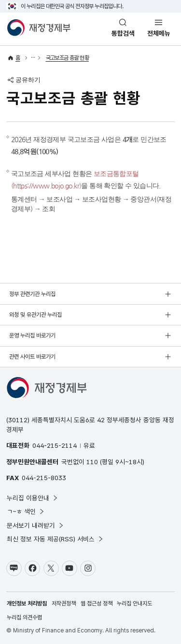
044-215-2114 (55, 445)
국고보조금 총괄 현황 (67, 58)
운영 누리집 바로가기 (32, 335)
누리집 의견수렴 (24, 617)
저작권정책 (64, 604)
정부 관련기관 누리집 (32, 294)
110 (92, 462)
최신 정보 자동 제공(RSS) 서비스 (55, 539)
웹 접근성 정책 (97, 604)
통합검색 (123, 33)
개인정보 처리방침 (27, 604)
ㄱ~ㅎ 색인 (26, 511)
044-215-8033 (44, 478)
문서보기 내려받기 (35, 525)
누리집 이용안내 (33, 498)
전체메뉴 (159, 33)
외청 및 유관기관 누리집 (35, 315)
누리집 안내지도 (134, 604)
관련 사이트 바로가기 (32, 357)
